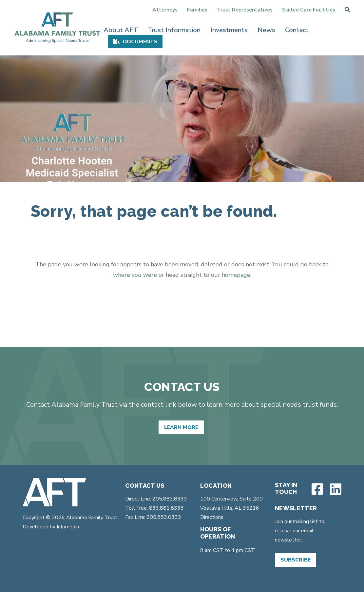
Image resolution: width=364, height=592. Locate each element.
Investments (229, 30)
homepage (236, 275)
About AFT (121, 30)
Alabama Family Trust (91, 518)
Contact (297, 30)
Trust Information (174, 30)
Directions (212, 517)
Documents (140, 42)
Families (197, 10)
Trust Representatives (245, 10)
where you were (135, 275)
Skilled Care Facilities (309, 10)
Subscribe (296, 560)
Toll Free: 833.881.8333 (154, 508)
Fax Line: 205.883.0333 (153, 517)
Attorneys (165, 10)
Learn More (181, 427)
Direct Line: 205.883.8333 (156, 499)
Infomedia (68, 527)
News (266, 30)
